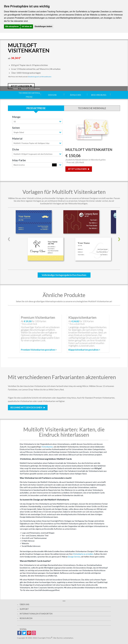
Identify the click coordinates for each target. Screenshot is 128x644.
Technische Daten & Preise (29, 95)
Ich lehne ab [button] (27, 26)
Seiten (16, 128)
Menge (16, 117)
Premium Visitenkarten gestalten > (39, 350)
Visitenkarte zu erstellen (83, 554)
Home (15, 88)
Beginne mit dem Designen (26, 407)
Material (17, 138)
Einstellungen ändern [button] (44, 26)
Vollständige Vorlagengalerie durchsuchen (64, 275)
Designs (52, 95)
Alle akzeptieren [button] (12, 26)
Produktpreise (36, 108)
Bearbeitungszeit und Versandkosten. (40, 77)
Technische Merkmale (92, 108)
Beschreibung (99, 95)
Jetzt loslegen (77, 169)
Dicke (16, 149)
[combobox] (37, 121)
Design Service (74, 557)
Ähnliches (75, 95)
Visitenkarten (47, 447)
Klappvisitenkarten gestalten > (84, 350)
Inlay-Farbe (19, 160)
